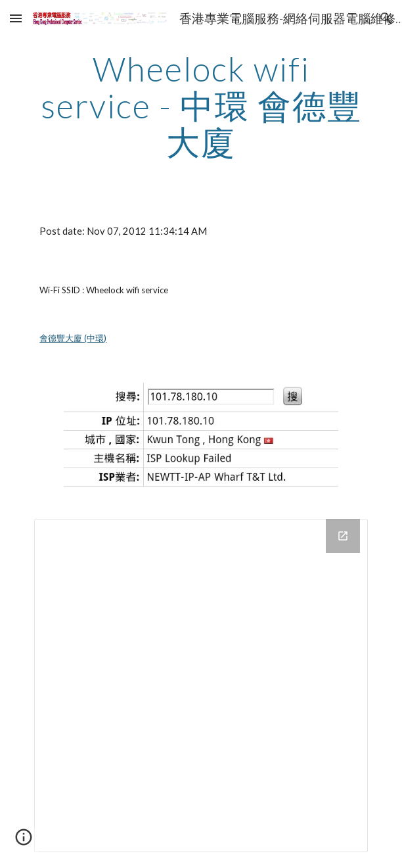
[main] (201, 106)
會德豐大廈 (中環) (73, 338)
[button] (16, 18)
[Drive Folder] (201, 686)
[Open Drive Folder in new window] (343, 536)
